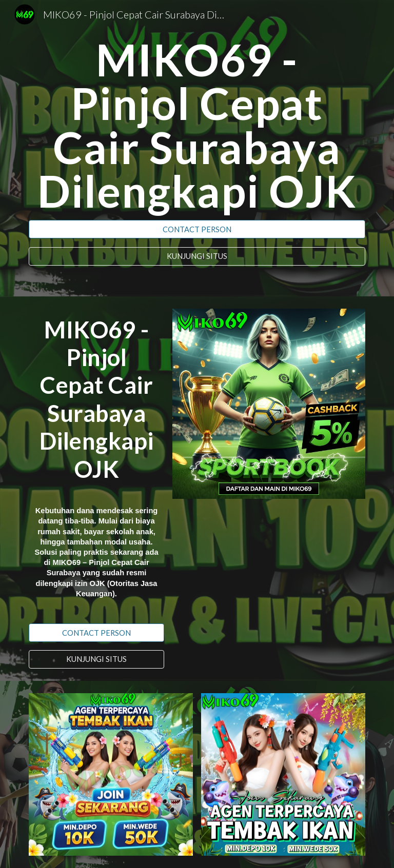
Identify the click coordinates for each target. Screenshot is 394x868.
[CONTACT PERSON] (197, 229)
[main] (197, 125)
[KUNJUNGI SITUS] (197, 256)
